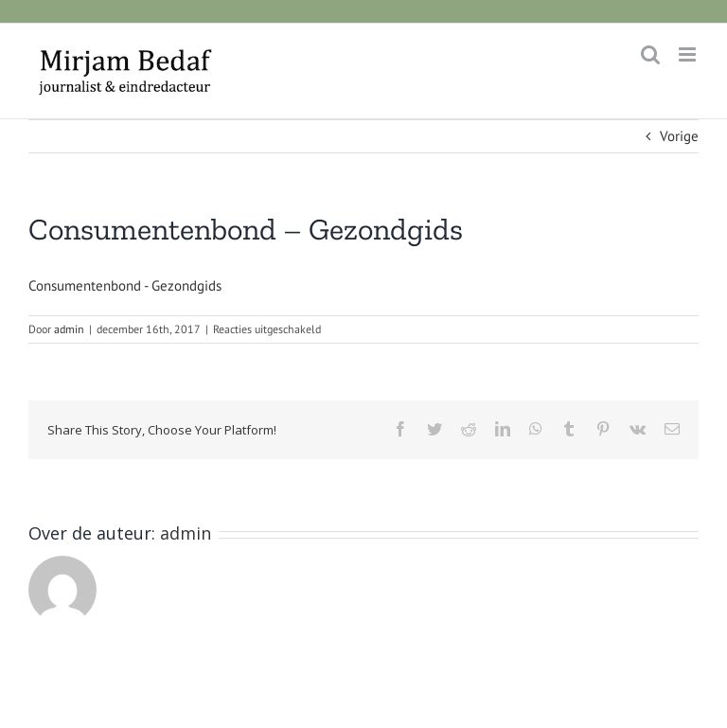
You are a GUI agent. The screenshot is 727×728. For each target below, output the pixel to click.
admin (69, 329)
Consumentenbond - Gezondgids (125, 285)
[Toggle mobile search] (650, 54)
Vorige (679, 136)
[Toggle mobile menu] (689, 54)
